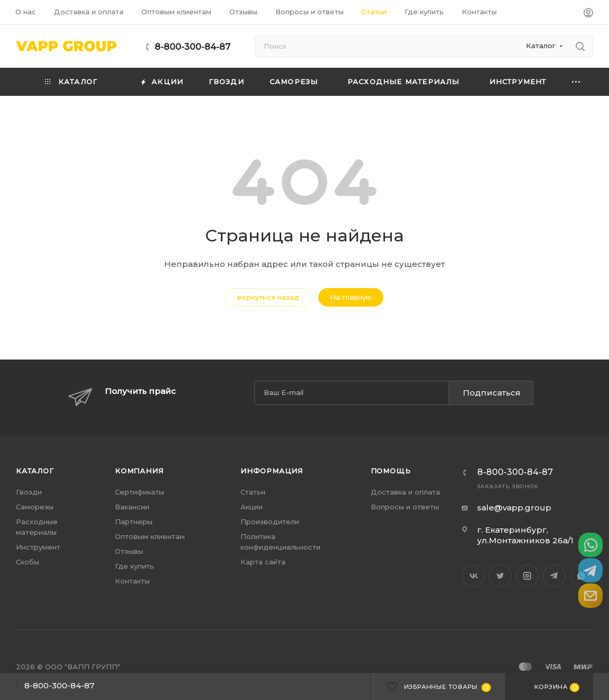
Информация (272, 471)
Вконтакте (473, 576)
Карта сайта (263, 562)
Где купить (135, 566)
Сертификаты (140, 492)
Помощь (391, 471)
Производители (270, 522)
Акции (252, 507)
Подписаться (492, 393)
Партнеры (134, 522)
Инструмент (38, 547)
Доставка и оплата (405, 492)
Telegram (554, 576)
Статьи (253, 492)
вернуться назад (268, 297)
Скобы (28, 562)
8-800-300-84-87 (192, 47)
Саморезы (35, 507)
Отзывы (129, 551)
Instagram (527, 576)
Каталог (35, 471)
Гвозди (29, 492)
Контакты (132, 581)
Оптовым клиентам (150, 536)
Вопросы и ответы (405, 507)
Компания (139, 471)
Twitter (500, 576)
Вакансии (132, 507)
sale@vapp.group (514, 508)
